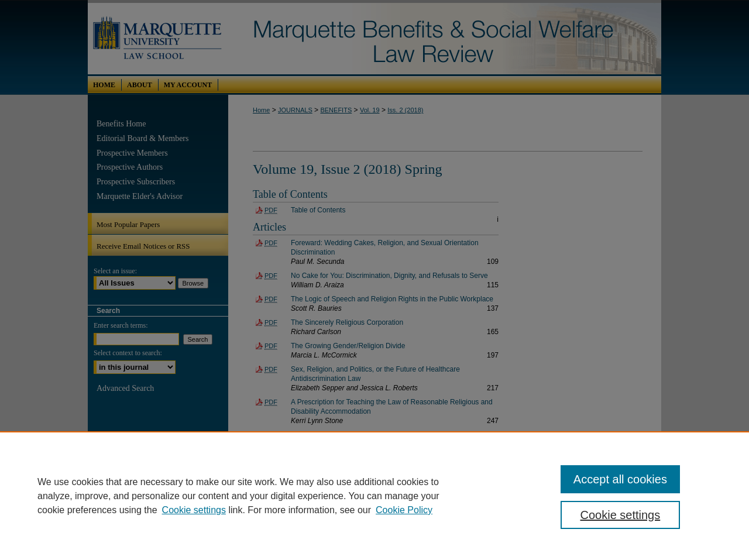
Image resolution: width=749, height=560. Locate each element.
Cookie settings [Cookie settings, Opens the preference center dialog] (621, 515)
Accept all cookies (620, 479)
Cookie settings (194, 510)
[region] (374, 496)
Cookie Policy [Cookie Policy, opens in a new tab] (404, 510)
